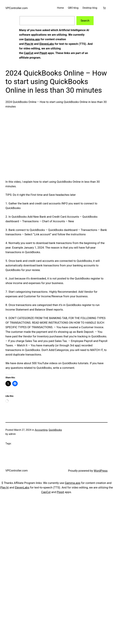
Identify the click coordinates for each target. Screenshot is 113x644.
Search (85, 21)
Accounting (41, 430)
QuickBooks (55, 430)
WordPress (101, 471)
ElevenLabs (47, 44)
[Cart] (104, 8)
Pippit (43, 53)
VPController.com (17, 8)
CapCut (29, 53)
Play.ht (29, 44)
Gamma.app (32, 39)
